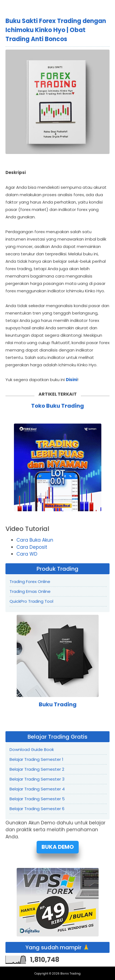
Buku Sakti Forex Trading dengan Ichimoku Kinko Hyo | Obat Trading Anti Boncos (56, 30)
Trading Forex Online (30, 582)
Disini (72, 380)
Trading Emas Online (30, 591)
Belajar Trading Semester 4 (37, 789)
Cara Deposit (32, 547)
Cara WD (27, 554)
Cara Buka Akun (35, 540)
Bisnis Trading (70, 974)
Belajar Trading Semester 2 (37, 769)
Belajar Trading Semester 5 (37, 799)
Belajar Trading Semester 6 (37, 809)
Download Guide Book (32, 749)
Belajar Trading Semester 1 (36, 759)
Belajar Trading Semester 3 (37, 779)
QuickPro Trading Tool (31, 601)
